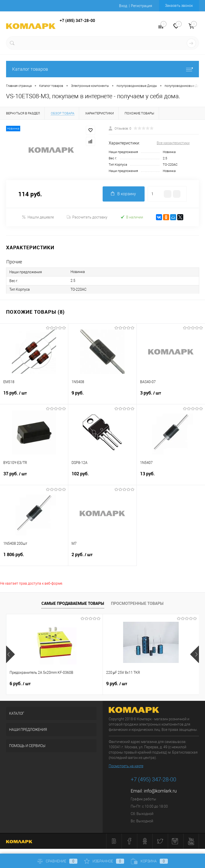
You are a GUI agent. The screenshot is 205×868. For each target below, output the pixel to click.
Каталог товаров (102, 69)
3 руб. (171, 396)
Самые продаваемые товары (73, 603)
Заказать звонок (179, 6)
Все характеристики (173, 143)
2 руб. (102, 558)
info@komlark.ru (160, 791)
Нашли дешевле (38, 217)
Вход (123, 6)
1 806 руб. (34, 557)
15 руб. (34, 396)
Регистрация (142, 6)
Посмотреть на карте (126, 766)
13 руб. (171, 477)
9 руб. (102, 396)
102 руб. (102, 477)
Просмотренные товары (137, 603)
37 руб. (34, 477)
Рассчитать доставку (87, 217)
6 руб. (20, 684)
